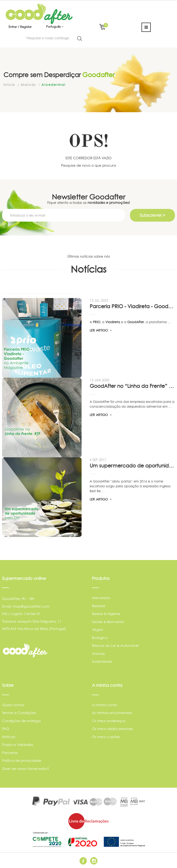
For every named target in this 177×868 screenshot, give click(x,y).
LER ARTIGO (101, 330)
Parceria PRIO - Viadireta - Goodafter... (132, 306)
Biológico (100, 638)
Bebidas (99, 606)
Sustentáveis (102, 662)
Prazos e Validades (18, 745)
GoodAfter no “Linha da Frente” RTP (132, 386)
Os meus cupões (106, 737)
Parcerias (10, 753)
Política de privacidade (22, 761)
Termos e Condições (19, 713)
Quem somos (13, 705)
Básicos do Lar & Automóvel (115, 646)
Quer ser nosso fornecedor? (26, 769)
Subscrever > (152, 215)
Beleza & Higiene (106, 614)
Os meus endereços (109, 721)
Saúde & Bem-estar (108, 622)
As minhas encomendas (112, 713)
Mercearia (101, 598)
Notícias (9, 737)
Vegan (97, 630)
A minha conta (104, 705)
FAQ (6, 729)
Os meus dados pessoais (112, 729)
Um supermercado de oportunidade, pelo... (132, 466)
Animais (98, 654)
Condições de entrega (21, 721)
